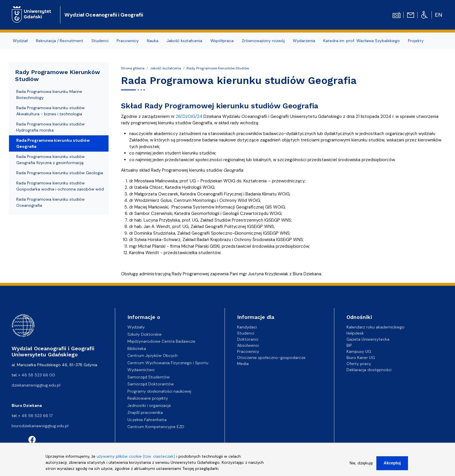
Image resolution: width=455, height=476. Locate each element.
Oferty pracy (359, 364)
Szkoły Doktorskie (145, 334)
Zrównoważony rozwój (263, 41)
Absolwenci (248, 345)
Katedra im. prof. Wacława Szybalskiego (362, 41)
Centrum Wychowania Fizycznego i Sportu (168, 363)
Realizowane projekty (148, 398)
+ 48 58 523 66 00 (37, 375)
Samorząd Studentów (149, 377)
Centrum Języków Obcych (152, 355)
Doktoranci (248, 339)
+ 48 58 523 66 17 (35, 416)
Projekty (416, 41)
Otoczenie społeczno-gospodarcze (271, 358)
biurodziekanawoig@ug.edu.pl (40, 426)
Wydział (20, 41)
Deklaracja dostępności (369, 370)
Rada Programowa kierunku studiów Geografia (53, 143)
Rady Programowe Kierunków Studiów (218, 68)
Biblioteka (137, 349)
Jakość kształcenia (184, 41)
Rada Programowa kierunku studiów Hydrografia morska (50, 127)
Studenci (100, 41)
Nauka (153, 41)
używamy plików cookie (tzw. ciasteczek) (136, 459)
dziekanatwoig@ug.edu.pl (36, 385)
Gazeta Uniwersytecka (368, 339)
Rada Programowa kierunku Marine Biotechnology (49, 95)
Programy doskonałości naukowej (159, 391)
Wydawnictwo (141, 370)
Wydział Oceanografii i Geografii (104, 15)
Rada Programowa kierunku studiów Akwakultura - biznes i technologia (50, 111)
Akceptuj (392, 466)
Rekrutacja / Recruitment (60, 41)
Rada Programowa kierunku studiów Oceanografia (50, 202)
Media (243, 364)
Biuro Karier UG (361, 358)
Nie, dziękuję (361, 466)
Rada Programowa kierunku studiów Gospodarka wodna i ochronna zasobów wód (60, 186)
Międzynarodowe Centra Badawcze (161, 341)
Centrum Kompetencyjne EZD (156, 427)
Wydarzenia (304, 41)
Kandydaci (247, 327)
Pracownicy (128, 41)
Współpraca (222, 41)
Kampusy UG (359, 351)
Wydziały (136, 327)
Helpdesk (355, 333)
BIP (349, 345)
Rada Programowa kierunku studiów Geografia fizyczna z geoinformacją (50, 160)
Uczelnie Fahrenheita (147, 420)
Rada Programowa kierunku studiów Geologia (60, 173)
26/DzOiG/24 (189, 116)
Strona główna (133, 68)
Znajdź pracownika (145, 412)
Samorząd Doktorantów (151, 384)
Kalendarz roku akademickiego (375, 327)
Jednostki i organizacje (149, 405)
